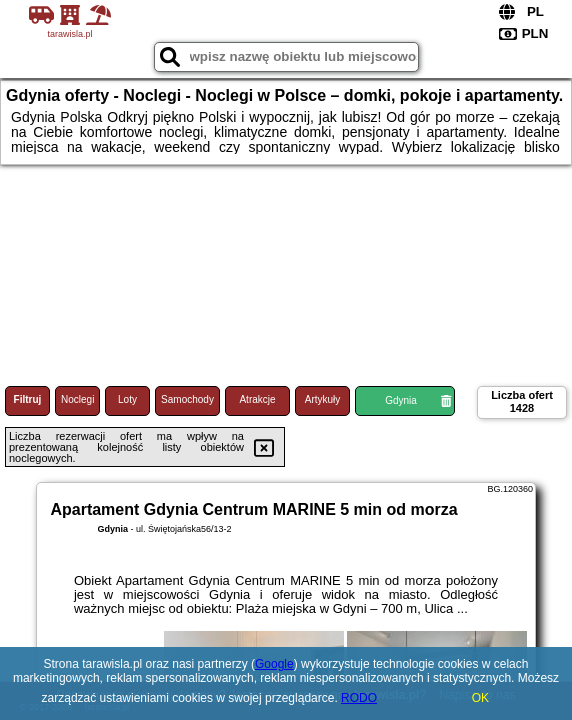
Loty (127, 399)
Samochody (187, 399)
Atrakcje (257, 399)
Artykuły (323, 399)
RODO (359, 698)
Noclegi (77, 399)
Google (274, 664)
